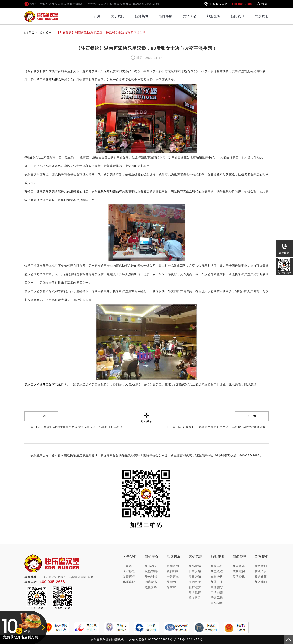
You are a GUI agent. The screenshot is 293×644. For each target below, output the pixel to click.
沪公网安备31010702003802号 (151, 639)
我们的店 (173, 571)
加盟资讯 (46, 33)
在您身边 (217, 577)
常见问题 (217, 603)
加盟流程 (217, 571)
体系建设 (129, 582)
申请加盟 (217, 592)
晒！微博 (195, 592)
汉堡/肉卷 (151, 571)
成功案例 (239, 571)
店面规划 (173, 566)
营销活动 (190, 16)
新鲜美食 (142, 16)
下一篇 (252, 416)
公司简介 (129, 566)
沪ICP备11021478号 (188, 639)
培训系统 (217, 598)
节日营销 (195, 577)
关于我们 (118, 16)
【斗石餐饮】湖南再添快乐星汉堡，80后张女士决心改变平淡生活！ (103, 33)
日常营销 (195, 571)
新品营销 (195, 566)
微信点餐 (195, 582)
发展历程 (129, 577)
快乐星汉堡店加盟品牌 (49, 80)
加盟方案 (217, 582)
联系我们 (262, 16)
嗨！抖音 (195, 598)
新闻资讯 (238, 16)
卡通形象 (173, 577)
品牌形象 (166, 16)
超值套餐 (151, 587)
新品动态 (151, 566)
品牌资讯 (239, 577)
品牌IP (171, 587)
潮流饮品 (151, 582)
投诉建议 (261, 577)
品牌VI (171, 582)
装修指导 (217, 587)
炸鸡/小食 (151, 577)
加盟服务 (214, 16)
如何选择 (217, 566)
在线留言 (261, 571)
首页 (97, 16)
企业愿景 (129, 571)
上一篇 (41, 416)
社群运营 (195, 587)
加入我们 (261, 582)
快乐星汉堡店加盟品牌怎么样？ (46, 384)
